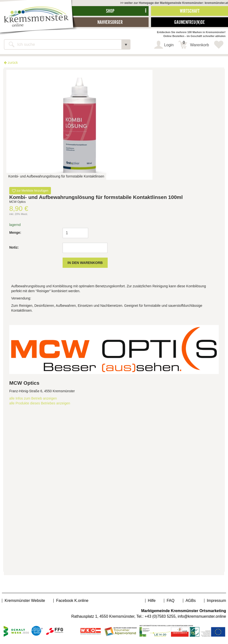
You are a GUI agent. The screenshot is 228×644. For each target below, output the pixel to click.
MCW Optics (24, 383)
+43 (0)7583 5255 (160, 616)
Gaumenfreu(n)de (190, 22)
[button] (126, 44)
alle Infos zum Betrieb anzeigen (33, 398)
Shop (110, 11)
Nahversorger (110, 22)
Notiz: (14, 247)
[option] (114, 125)
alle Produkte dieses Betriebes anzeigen (40, 403)
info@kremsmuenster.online (202, 616)
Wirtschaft (190, 11)
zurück (11, 63)
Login (169, 45)
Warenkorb (196, 44)
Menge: (15, 233)
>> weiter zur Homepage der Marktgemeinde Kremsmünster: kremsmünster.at (174, 3)
